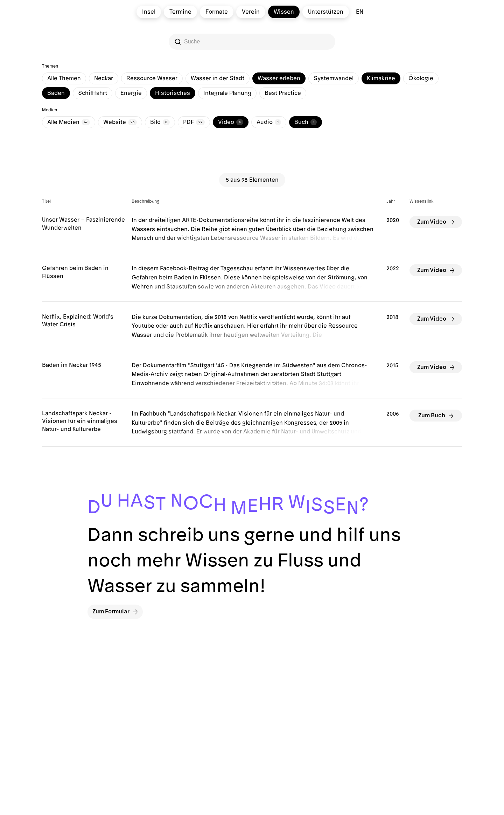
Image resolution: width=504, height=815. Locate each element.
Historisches (173, 93)
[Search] (253, 42)
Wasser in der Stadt (218, 78)
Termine (180, 12)
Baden (56, 93)
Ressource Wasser (152, 78)
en (360, 12)
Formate (217, 12)
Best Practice (283, 93)
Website (120, 122)
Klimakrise (381, 78)
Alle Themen (64, 78)
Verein (251, 12)
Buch (306, 122)
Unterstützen (326, 12)
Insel (149, 12)
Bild (160, 122)
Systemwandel (334, 78)
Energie (131, 93)
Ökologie (421, 78)
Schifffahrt (93, 93)
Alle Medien (69, 122)
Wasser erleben (279, 78)
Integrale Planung (227, 93)
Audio (269, 122)
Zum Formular (115, 612)
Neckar (104, 78)
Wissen (284, 12)
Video (231, 122)
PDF (194, 122)
